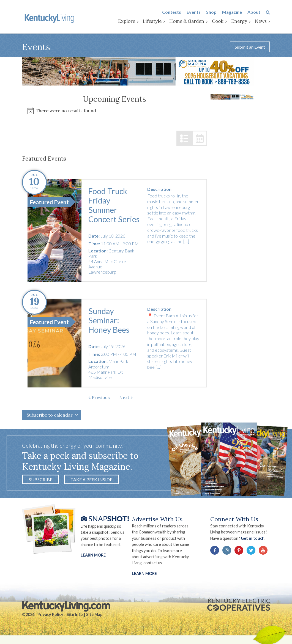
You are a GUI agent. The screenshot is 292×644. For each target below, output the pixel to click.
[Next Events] (126, 397)
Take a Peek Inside (91, 479)
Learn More (93, 555)
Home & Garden (187, 21)
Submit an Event (250, 47)
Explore (127, 21)
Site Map (94, 614)
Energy (239, 21)
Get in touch (253, 538)
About (254, 12)
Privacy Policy (50, 614)
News (261, 21)
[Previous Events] (99, 397)
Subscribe (41, 479)
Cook (218, 21)
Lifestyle (152, 21)
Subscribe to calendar (50, 415)
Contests (172, 12)
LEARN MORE (144, 573)
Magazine (232, 12)
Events (194, 12)
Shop (211, 12)
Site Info (75, 614)
